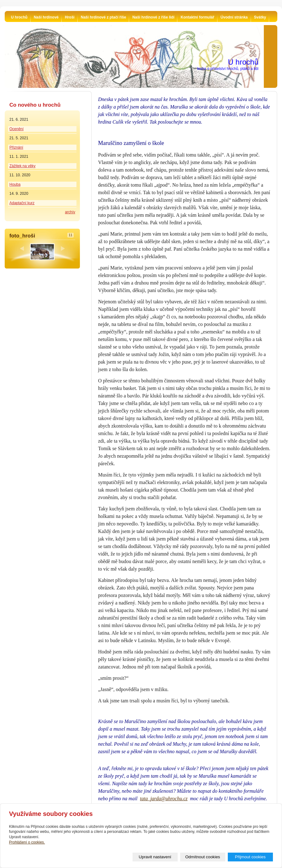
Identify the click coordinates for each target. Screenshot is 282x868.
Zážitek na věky (22, 166)
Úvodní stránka (234, 17)
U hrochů (19, 17)
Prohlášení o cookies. (27, 842)
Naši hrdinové (46, 17)
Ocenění (16, 129)
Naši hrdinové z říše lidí (153, 17)
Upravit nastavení (155, 857)
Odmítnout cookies (203, 857)
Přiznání (16, 147)
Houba (15, 184)
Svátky (260, 17)
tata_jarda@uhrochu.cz (164, 799)
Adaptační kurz (22, 203)
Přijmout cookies (250, 857)
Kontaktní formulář (197, 17)
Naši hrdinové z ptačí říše (104, 17)
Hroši (70, 17)
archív (70, 212)
